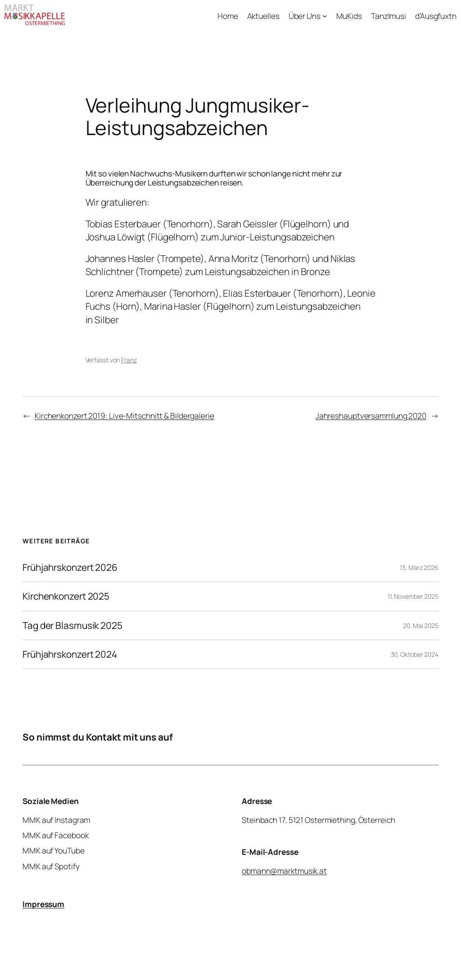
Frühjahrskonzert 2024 (70, 654)
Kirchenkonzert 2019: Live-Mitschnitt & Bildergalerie (124, 415)
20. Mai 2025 (421, 625)
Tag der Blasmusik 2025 (72, 625)
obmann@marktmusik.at (284, 871)
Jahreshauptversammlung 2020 (371, 415)
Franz (129, 360)
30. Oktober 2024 (415, 654)
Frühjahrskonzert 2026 (70, 567)
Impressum (43, 904)
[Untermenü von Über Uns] (325, 15)
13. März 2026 (419, 567)
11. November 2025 (413, 596)
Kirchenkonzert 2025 (66, 596)
